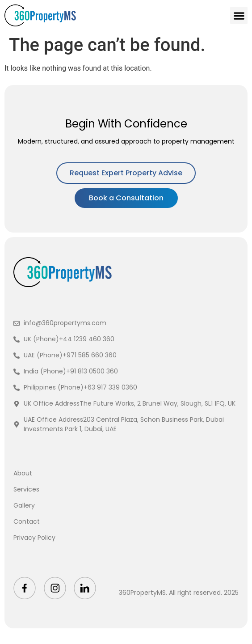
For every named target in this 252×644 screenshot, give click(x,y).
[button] (239, 15)
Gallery (24, 505)
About (23, 473)
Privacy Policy (34, 538)
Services (26, 489)
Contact (27, 521)
